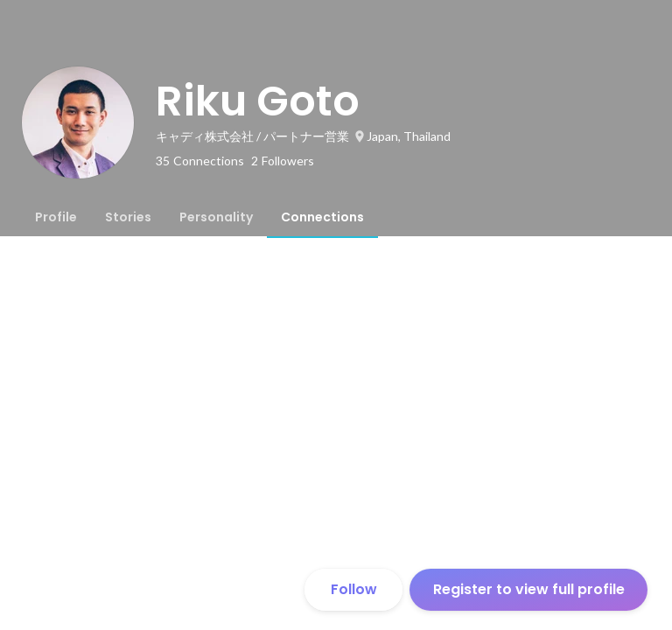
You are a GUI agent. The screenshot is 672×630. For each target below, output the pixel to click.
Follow (354, 589)
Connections (322, 217)
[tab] (56, 217)
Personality (216, 217)
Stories (128, 217)
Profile (56, 217)
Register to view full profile (529, 589)
